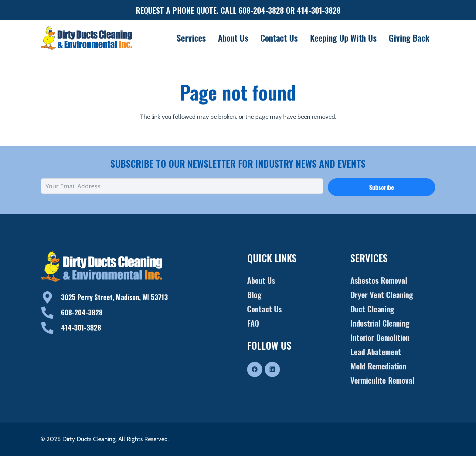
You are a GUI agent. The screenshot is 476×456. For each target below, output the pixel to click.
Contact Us (264, 309)
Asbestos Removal (379, 280)
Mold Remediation (378, 366)
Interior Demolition (380, 337)
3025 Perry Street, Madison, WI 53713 (114, 297)
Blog (254, 295)
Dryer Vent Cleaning (382, 295)
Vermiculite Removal (382, 380)
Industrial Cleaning (380, 323)
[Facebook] (255, 369)
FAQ (253, 323)
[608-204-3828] (51, 313)
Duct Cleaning (372, 309)
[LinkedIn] (272, 369)
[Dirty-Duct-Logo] (86, 38)
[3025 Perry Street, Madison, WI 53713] (51, 297)
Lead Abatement (376, 352)
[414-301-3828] (51, 328)
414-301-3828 (81, 327)
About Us (261, 280)
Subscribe (382, 187)
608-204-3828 (82, 312)
